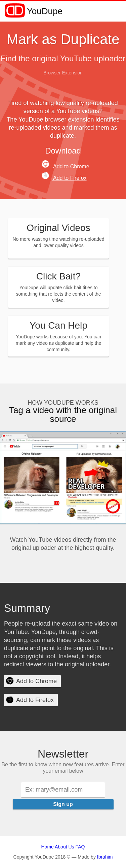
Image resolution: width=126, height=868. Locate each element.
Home (48, 847)
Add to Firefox (64, 178)
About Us (65, 847)
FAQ (80, 847)
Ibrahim (105, 857)
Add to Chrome (65, 166)
